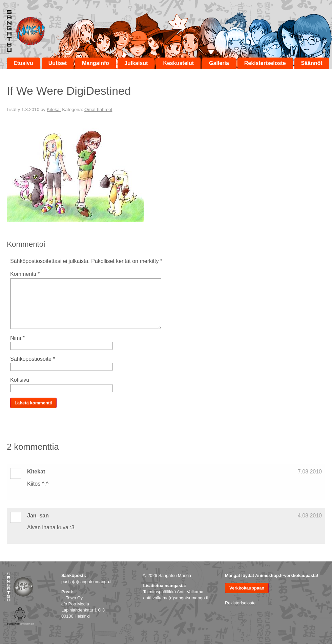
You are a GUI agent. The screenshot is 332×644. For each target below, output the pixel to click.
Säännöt (312, 63)
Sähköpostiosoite (33, 359)
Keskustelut (178, 63)
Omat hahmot (98, 109)
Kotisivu (20, 380)
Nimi (17, 338)
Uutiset (58, 63)
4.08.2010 (310, 516)
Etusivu (23, 63)
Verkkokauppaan (247, 588)
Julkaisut (136, 63)
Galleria (219, 63)
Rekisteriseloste (265, 63)
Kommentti (25, 274)
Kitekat (54, 109)
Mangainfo (96, 63)
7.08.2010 (310, 472)
